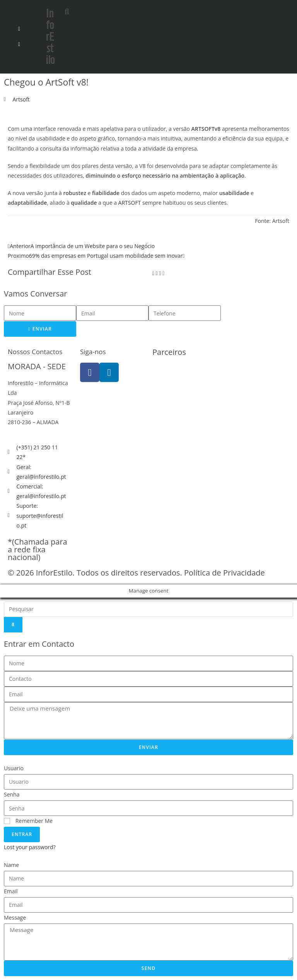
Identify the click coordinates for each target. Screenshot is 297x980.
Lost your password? (30, 847)
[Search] (13, 625)
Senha (12, 794)
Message (15, 917)
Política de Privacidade (224, 573)
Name (11, 865)
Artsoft (21, 99)
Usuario (14, 768)
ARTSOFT (130, 203)
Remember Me (28, 821)
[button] (84, 10)
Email (11, 891)
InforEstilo (50, 37)
